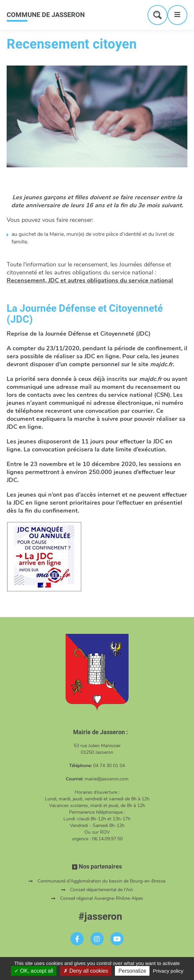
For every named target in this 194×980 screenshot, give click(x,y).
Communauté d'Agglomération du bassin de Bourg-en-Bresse (101, 881)
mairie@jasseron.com (107, 779)
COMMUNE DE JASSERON (46, 15)
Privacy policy (168, 971)
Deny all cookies (86, 971)
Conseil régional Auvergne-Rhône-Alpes (102, 898)
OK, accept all (34, 971)
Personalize (132, 971)
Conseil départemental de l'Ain (101, 890)
